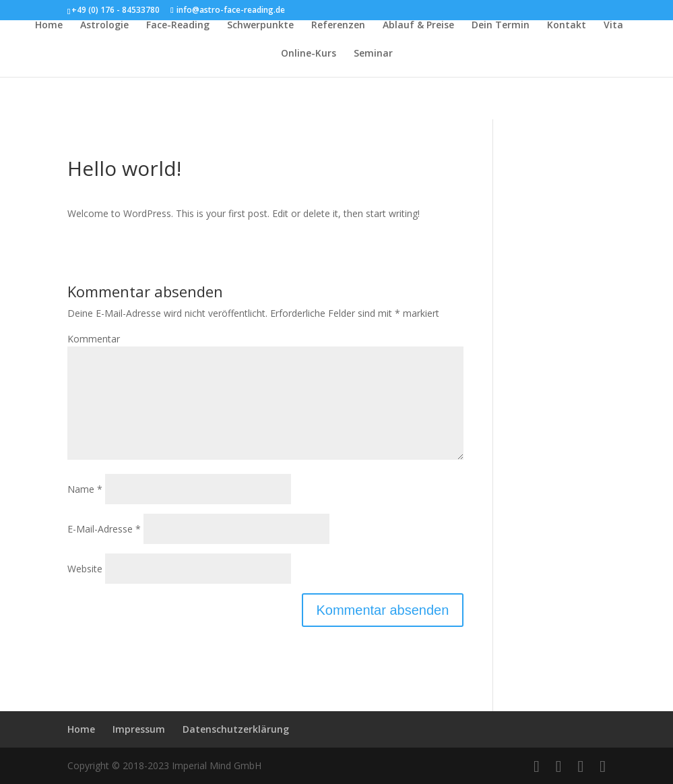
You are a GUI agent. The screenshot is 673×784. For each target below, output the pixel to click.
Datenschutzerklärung (236, 729)
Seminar (373, 54)
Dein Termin (501, 26)
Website (85, 569)
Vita (613, 26)
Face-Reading (178, 26)
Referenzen (338, 26)
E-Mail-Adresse (104, 529)
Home (49, 26)
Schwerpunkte (260, 26)
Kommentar (94, 339)
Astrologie (104, 26)
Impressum (139, 729)
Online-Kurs (309, 54)
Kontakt (567, 26)
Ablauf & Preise (418, 26)
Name (85, 489)
